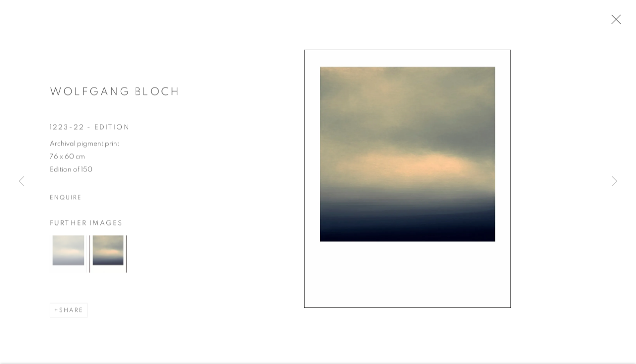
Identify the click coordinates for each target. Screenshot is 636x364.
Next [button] (615, 182)
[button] (68, 257)
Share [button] (71, 314)
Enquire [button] (66, 201)
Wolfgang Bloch (115, 95)
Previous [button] (21, 182)
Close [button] (619, 22)
